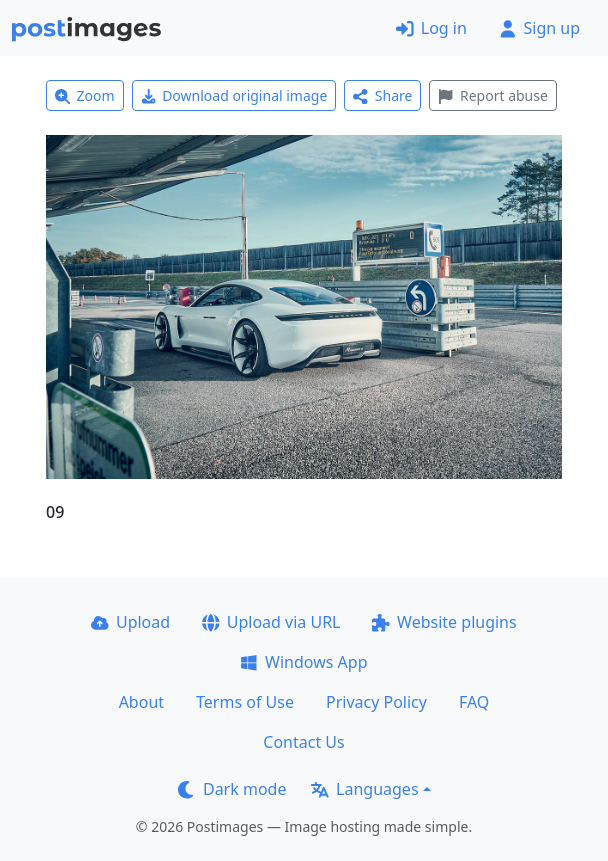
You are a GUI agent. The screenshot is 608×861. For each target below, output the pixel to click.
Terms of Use (245, 702)
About (141, 702)
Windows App (303, 662)
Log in (431, 28)
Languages (364, 789)
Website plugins (444, 622)
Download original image (234, 95)
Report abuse (492, 95)
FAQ (474, 702)
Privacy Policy (376, 702)
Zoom (85, 95)
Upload (130, 622)
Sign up (539, 28)
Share (382, 95)
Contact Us (303, 742)
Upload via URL (271, 622)
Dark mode (232, 789)
